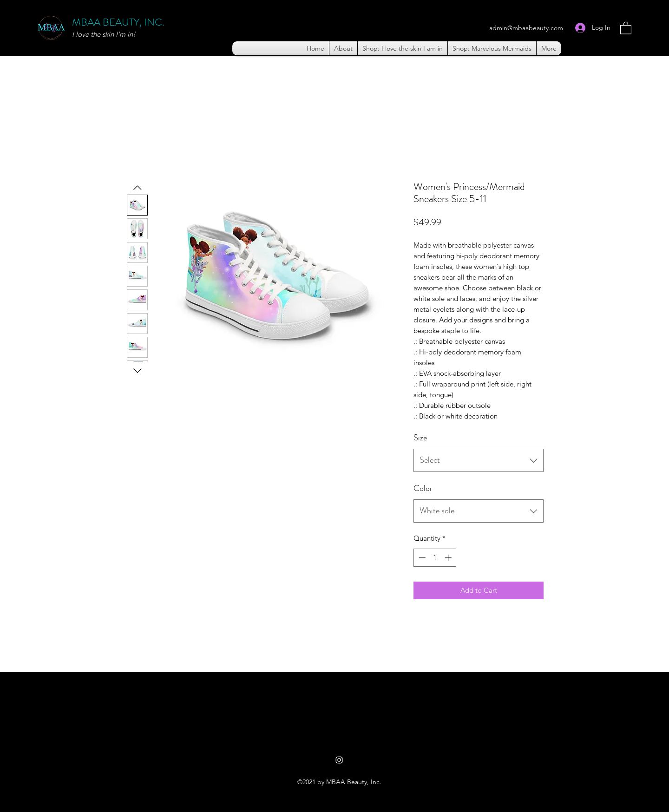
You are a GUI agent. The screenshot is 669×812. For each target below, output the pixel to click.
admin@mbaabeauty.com (526, 28)
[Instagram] (339, 760)
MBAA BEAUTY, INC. (118, 22)
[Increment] (449, 558)
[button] (626, 28)
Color (423, 488)
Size (420, 438)
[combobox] (479, 460)
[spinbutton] (435, 558)
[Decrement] (421, 558)
